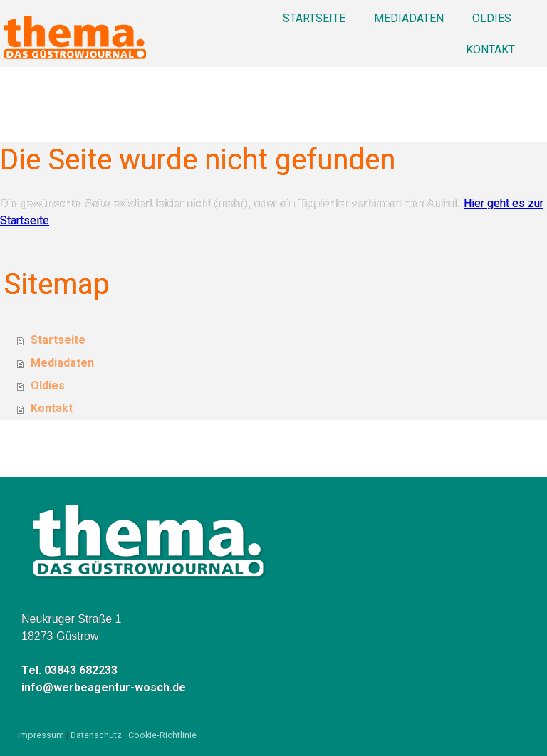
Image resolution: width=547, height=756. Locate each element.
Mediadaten (409, 18)
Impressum (41, 735)
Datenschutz (96, 735)
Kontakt (490, 49)
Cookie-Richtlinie (162, 735)
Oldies (492, 18)
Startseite (314, 18)
